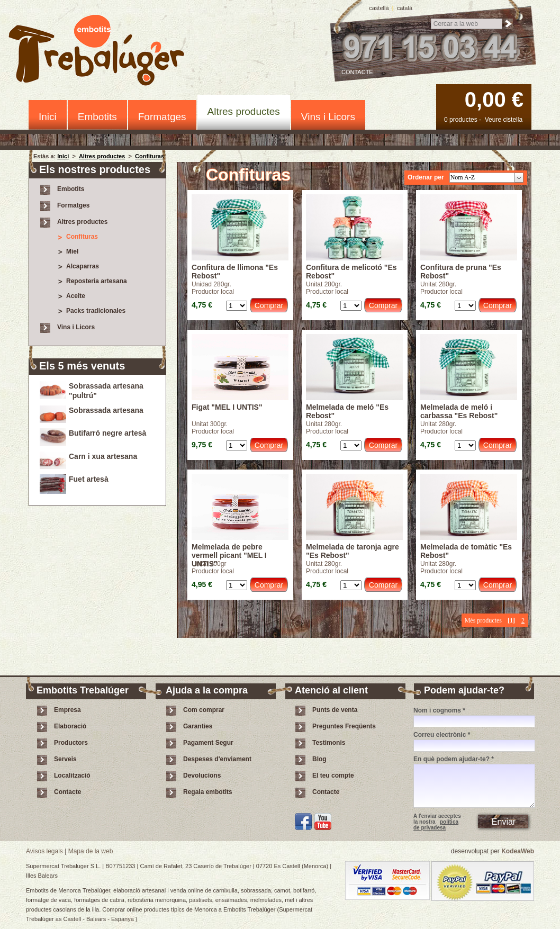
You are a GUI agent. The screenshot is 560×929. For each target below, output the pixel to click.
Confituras (150, 156)
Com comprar (204, 710)
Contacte (357, 72)
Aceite (76, 296)
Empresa (67, 710)
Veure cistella (504, 120)
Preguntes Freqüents (344, 726)
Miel (72, 251)
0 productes (461, 120)
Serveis (65, 759)
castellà (379, 8)
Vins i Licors (328, 117)
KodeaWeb (518, 851)
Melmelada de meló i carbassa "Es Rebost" (459, 411)
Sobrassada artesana (106, 410)
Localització (72, 775)
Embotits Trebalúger (102, 52)
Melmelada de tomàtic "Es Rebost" (466, 551)
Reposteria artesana (97, 281)
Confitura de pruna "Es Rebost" (461, 272)
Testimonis (329, 743)
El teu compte (333, 775)
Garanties (198, 726)
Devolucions (202, 775)
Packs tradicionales (96, 311)
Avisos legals (44, 851)
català (405, 8)
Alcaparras (83, 266)
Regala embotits (208, 792)
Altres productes (244, 111)
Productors (71, 743)
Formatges (162, 117)
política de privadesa (436, 825)
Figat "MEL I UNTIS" (227, 407)
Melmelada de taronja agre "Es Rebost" (353, 551)
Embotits (97, 117)
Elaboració (70, 726)
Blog (319, 759)
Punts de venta (335, 710)
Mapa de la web (91, 851)
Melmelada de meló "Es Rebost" (347, 411)
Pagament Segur (208, 743)
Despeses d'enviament (217, 759)
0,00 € (494, 100)
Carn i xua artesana (103, 456)
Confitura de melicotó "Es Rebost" (351, 272)
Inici (48, 117)
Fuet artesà (89, 479)
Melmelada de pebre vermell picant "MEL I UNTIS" (229, 551)
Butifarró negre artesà (107, 433)
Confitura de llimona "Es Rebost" (235, 272)
